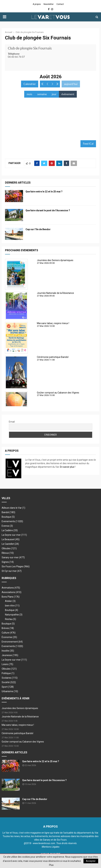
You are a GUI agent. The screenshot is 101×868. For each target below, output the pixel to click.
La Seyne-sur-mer (14, 535)
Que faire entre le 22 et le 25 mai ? (44, 192)
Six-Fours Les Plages (16, 566)
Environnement (12, 642)
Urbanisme (10, 691)
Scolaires (10, 678)
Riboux (8, 553)
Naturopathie (14, 615)
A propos (37, 4)
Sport (8, 687)
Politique (8, 673)
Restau (11, 619)
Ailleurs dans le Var (13, 508)
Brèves (8, 628)
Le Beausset (11, 539)
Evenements (8, 521)
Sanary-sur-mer (13, 557)
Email (12, 422)
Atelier (10, 601)
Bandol (8, 512)
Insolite (8, 651)
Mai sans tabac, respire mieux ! (18, 725)
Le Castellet (10, 544)
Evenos (7, 526)
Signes (8, 562)
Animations (11, 588)
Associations (12, 592)
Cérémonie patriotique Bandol (17, 733)
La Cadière (10, 530)
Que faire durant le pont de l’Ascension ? (48, 210)
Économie (9, 637)
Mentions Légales (51, 847)
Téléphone (14, 54)
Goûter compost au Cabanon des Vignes (23, 742)
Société (9, 682)
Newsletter (49, 4)
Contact (60, 4)
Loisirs (7, 664)
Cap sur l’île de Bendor (38, 229)
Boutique (8, 517)
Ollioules (9, 548)
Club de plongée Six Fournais (30, 48)
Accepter (91, 861)
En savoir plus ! (68, 467)
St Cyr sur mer (12, 571)
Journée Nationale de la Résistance (20, 717)
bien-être (12, 606)
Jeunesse (10, 655)
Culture (9, 633)
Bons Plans (11, 597)
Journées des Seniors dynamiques (20, 708)
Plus (51, 865)
